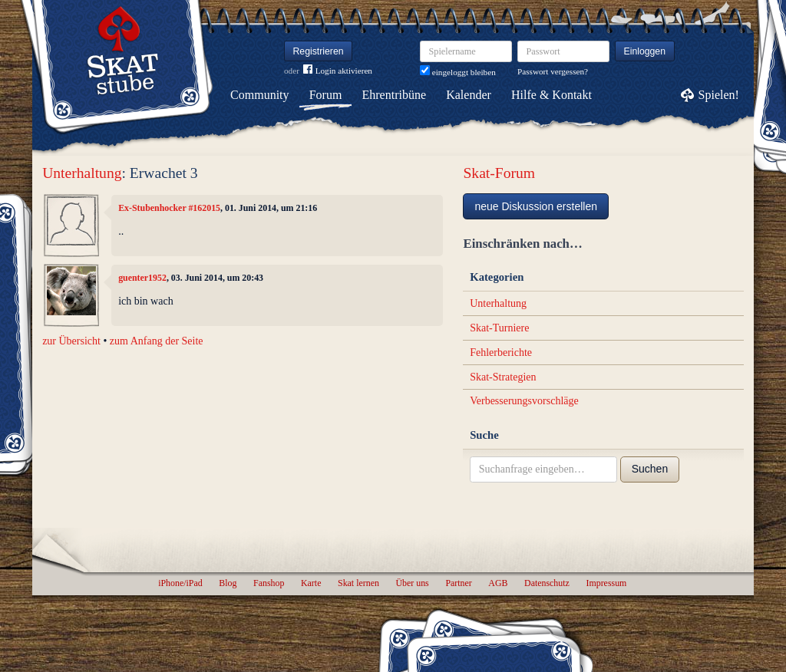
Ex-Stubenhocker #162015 (169, 208)
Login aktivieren (338, 71)
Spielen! (719, 95)
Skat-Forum (499, 173)
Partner (458, 583)
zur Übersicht (71, 341)
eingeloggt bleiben (458, 72)
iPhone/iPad (180, 583)
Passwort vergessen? (553, 71)
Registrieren (319, 51)
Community (259, 95)
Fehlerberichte (501, 352)
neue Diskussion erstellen (536, 206)
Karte (311, 583)
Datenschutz (547, 583)
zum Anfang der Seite (157, 341)
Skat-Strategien (503, 377)
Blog (228, 583)
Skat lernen (358, 583)
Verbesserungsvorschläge (524, 401)
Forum (326, 95)
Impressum (606, 583)
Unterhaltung (82, 173)
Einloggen (645, 51)
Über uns (412, 583)
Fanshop (269, 583)
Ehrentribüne (395, 95)
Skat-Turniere (499, 328)
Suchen (650, 469)
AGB (498, 583)
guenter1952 (142, 278)
